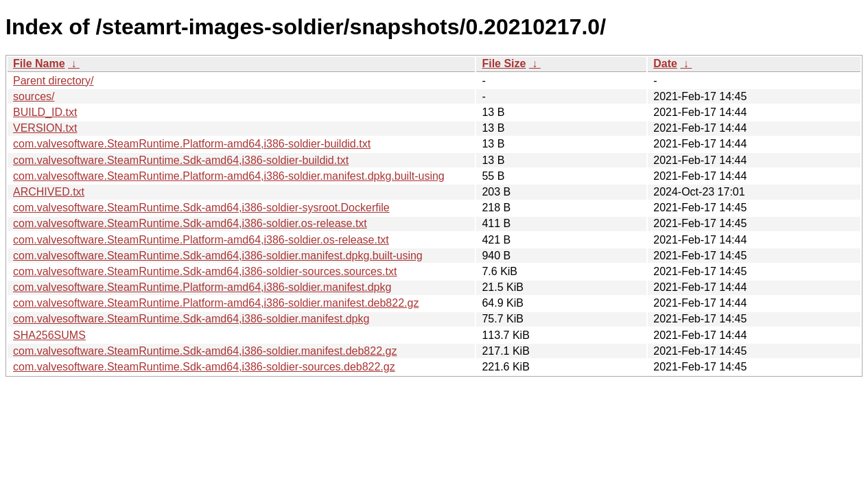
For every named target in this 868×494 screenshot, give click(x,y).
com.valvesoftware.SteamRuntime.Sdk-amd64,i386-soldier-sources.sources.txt (205, 271)
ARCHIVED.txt (49, 192)
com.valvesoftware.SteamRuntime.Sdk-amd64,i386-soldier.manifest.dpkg (191, 319)
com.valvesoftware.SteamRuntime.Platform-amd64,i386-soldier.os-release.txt (201, 240)
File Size (504, 63)
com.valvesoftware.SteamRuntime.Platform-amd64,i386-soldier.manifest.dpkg (202, 287)
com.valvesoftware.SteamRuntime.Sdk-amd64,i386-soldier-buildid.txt (181, 160)
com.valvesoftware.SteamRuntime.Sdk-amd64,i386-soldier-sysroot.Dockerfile (201, 208)
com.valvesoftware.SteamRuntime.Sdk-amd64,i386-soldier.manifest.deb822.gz (205, 351)
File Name (39, 63)
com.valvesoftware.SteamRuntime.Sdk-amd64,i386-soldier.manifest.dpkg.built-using (218, 256)
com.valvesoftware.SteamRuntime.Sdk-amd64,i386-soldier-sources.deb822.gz (204, 367)
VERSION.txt (45, 128)
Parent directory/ (53, 81)
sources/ (34, 96)
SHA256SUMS (49, 335)
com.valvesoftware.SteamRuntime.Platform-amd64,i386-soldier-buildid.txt (192, 144)
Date (665, 63)
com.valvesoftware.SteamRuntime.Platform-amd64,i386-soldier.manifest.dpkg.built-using (229, 176)
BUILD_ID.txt (45, 112)
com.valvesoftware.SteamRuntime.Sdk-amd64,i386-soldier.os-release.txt (190, 223)
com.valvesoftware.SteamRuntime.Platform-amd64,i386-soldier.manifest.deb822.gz (216, 303)
